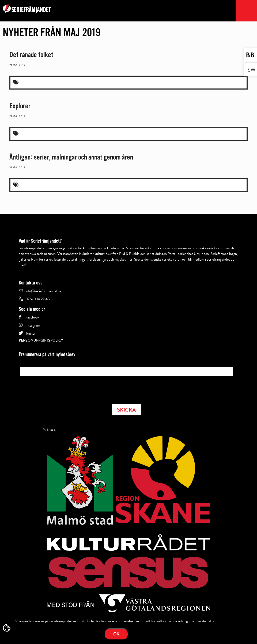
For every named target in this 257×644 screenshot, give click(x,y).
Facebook (32, 317)
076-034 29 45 (37, 299)
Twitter (31, 333)
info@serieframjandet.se (43, 291)
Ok (116, 634)
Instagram (33, 325)
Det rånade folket (31, 55)
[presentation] (61, 388)
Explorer (20, 106)
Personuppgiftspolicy (41, 340)
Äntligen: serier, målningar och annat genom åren (71, 157)
